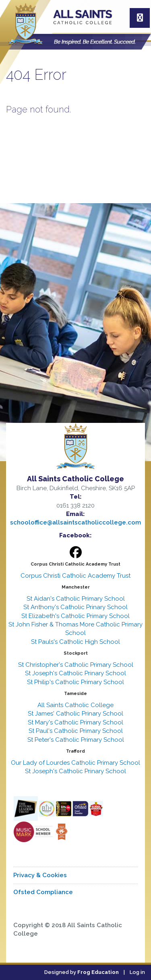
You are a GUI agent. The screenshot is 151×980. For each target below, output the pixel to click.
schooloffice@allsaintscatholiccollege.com (75, 522)
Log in (137, 972)
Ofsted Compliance (43, 892)
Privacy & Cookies (40, 875)
